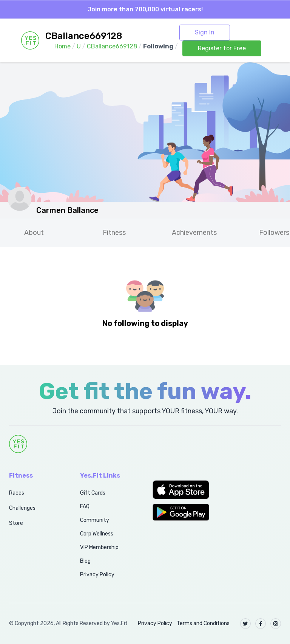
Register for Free (222, 48)
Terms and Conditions (203, 623)
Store (16, 523)
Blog (85, 561)
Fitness (114, 233)
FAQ (85, 507)
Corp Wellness (97, 534)
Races (17, 493)
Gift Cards (93, 493)
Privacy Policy (97, 575)
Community (95, 520)
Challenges (22, 508)
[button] (181, 490)
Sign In (205, 32)
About (34, 233)
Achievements (194, 233)
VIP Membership (99, 547)
